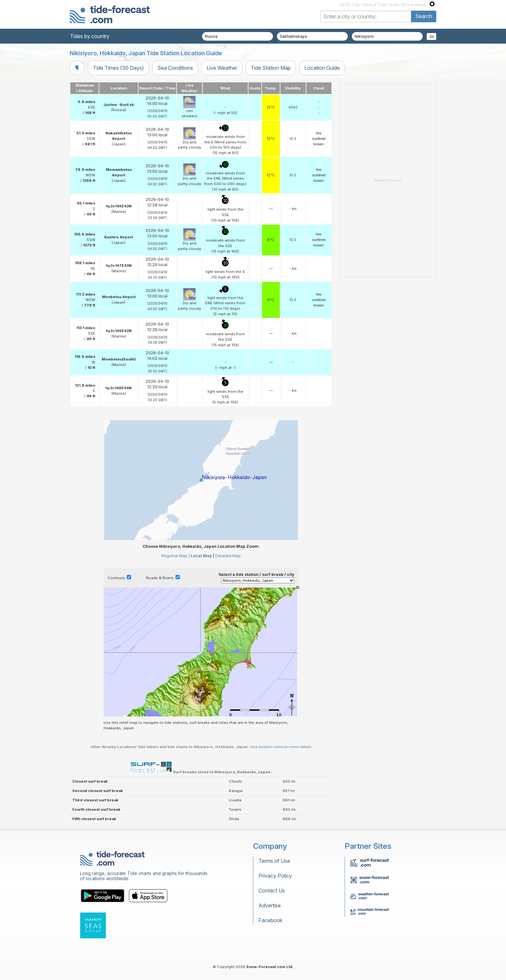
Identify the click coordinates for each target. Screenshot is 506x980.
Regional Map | (176, 556)
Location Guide (322, 68)
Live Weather (222, 68)
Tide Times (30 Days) (118, 68)
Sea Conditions (175, 68)
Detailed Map (228, 556)
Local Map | (202, 556)
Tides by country (90, 36)
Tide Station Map (271, 68)
